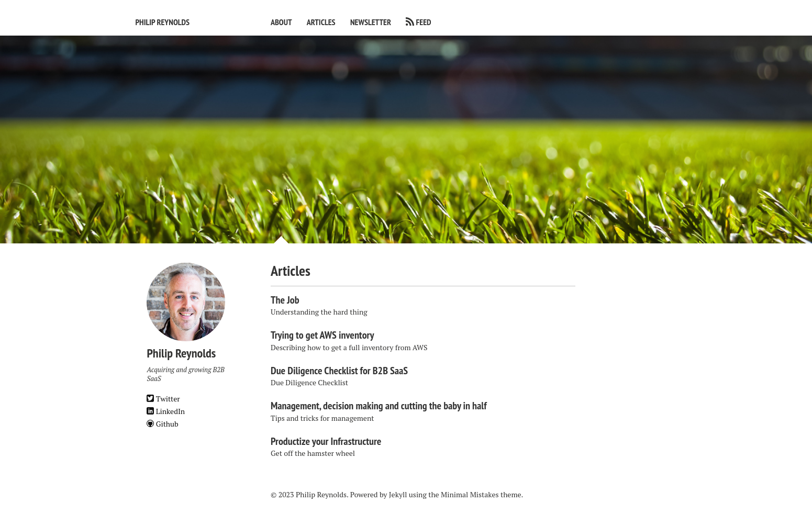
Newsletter (371, 22)
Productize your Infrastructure (326, 441)
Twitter (163, 399)
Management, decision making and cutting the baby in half (379, 406)
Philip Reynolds (162, 22)
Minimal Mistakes (470, 494)
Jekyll (398, 494)
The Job (285, 300)
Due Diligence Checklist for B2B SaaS (339, 371)
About (281, 22)
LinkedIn (166, 411)
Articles (321, 22)
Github (162, 424)
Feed (424, 22)
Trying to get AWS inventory (322, 335)
